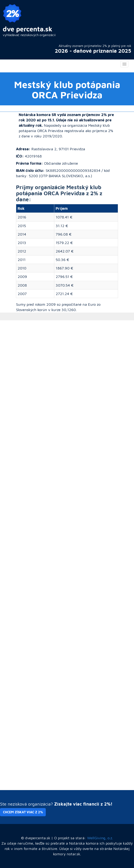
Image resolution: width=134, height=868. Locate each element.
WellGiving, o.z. (100, 838)
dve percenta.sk (28, 29)
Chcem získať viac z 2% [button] (23, 812)
